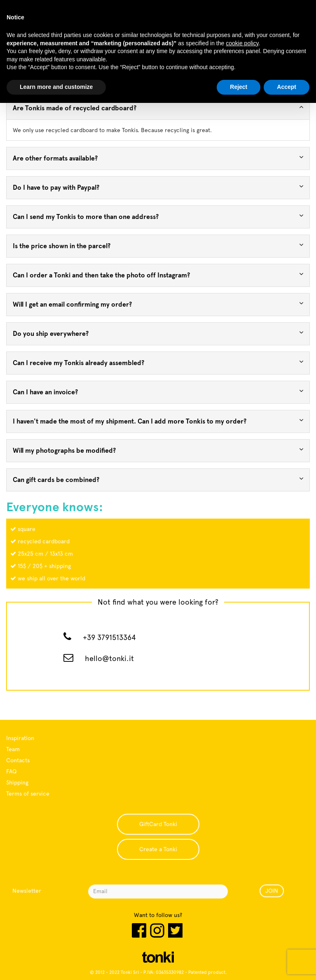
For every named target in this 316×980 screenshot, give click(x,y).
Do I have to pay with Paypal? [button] (158, 187)
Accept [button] (287, 87)
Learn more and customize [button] (56, 87)
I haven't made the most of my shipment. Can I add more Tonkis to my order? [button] (158, 421)
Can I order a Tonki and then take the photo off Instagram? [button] (158, 275)
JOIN (272, 891)
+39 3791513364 (109, 637)
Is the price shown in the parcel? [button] (158, 246)
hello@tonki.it (109, 658)
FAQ (11, 771)
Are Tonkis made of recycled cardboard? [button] (158, 108)
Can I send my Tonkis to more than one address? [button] (158, 216)
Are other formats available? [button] (158, 158)
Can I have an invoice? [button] (158, 392)
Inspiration (20, 738)
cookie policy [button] (242, 43)
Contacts (18, 760)
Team (13, 749)
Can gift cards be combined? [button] (158, 479)
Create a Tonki (158, 849)
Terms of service (28, 794)
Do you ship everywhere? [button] (158, 333)
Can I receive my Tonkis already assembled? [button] (158, 362)
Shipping (17, 782)
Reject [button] (239, 87)
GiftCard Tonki (158, 824)
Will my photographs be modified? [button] (158, 450)
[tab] (158, 108)
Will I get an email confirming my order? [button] (158, 304)
